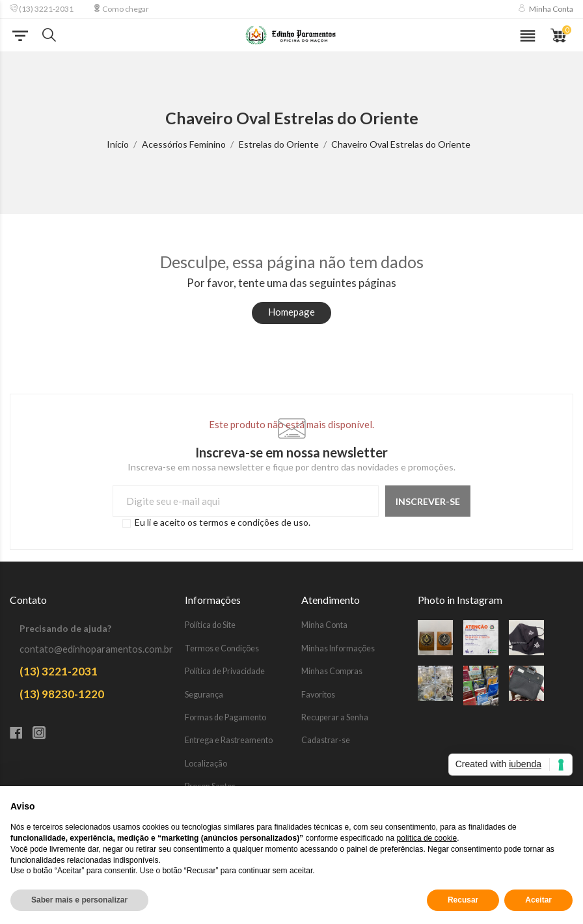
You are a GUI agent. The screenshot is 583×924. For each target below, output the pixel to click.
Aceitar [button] (538, 900)
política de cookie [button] (427, 838)
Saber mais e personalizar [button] (79, 900)
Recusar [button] (463, 900)
